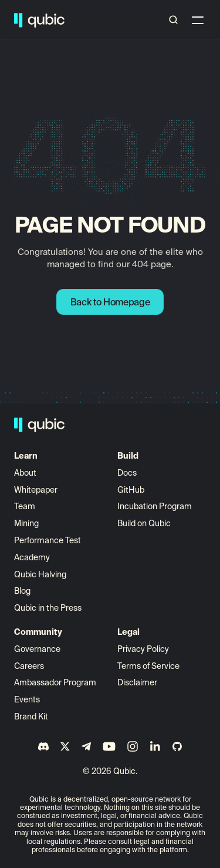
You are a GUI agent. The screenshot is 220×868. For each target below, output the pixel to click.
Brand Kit (31, 716)
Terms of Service (148, 666)
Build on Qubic (144, 523)
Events (27, 699)
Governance (37, 649)
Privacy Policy (143, 649)
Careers (29, 666)
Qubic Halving (40, 574)
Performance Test (48, 540)
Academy (32, 557)
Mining (26, 523)
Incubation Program (155, 506)
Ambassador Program (55, 682)
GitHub (131, 490)
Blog (22, 591)
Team (26, 506)
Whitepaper (37, 490)
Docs (127, 473)
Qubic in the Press (48, 608)
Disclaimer (137, 682)
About (26, 473)
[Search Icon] (174, 20)
